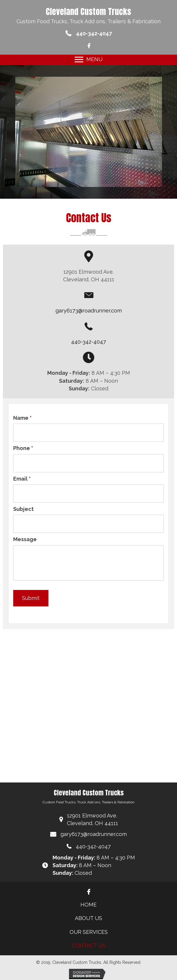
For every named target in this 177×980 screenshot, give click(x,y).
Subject (23, 509)
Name (22, 418)
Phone (23, 448)
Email (22, 479)
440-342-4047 (94, 33)
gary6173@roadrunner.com (89, 311)
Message (25, 539)
